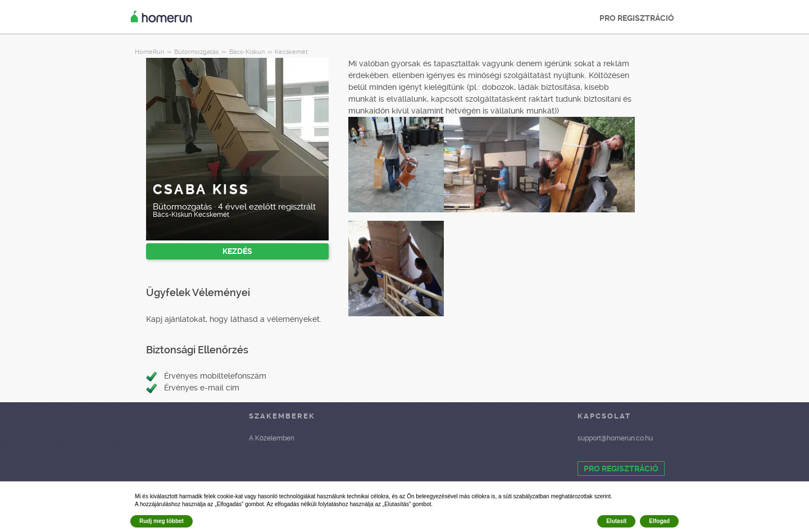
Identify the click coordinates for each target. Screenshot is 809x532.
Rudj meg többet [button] (162, 521)
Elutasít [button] (616, 521)
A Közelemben (272, 438)
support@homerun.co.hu (615, 438)
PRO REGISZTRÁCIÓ (637, 18)
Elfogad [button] (659, 521)
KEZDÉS (237, 251)
